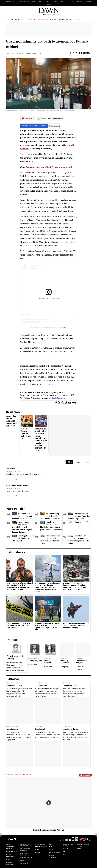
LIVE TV (14, 1)
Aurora (48, 1)
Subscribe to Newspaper (25, 845)
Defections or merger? (81, 662)
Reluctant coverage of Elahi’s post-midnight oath (49, 167)
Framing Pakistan (48, 662)
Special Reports (54, 852)
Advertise (64, 1)
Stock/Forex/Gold (41, 847)
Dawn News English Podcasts (18, 774)
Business (69, 19)
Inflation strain (41, 685)
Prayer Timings (40, 844)
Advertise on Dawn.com (25, 854)
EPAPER (8, 1)
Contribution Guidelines (11, 848)
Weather (37, 850)
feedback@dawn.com (58, 398)
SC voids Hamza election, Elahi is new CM (26, 433)
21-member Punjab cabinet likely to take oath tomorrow (12, 421)
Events (71, 1)
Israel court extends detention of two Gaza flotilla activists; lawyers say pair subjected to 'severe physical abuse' (20, 586)
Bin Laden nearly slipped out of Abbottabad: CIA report (50, 516)
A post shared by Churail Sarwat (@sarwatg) (48, 327)
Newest (78, 462)
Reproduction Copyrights (25, 850)
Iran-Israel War (43, 19)
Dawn (50, 844)
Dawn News (52, 858)
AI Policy (9, 854)
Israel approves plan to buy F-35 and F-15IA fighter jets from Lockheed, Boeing (76, 625)
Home (12, 19)
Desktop (37, 852)
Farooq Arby (64, 667)
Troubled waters (70, 685)
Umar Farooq (10, 54)
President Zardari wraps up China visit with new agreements (79, 516)
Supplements (80, 1)
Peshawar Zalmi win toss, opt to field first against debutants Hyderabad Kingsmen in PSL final (47, 627)
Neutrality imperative (64, 662)
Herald (41, 1)
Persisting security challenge (15, 657)
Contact (9, 844)
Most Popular (16, 509)
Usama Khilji (33, 665)
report (42, 348)
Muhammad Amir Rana (14, 663)
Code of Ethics (12, 852)
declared (47, 141)
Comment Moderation (10, 863)
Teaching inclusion (71, 729)
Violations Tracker (28, 19)
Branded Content (26, 858)
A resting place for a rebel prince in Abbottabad (23, 538)
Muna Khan (48, 667)
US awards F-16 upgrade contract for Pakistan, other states (22, 516)
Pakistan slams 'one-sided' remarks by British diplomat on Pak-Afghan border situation (22, 527)
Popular (87, 462)
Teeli (64, 854)
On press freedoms (14, 685)
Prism (50, 847)
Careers (89, 1)
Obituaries (49, 4)
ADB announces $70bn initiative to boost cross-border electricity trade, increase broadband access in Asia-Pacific (47, 587)
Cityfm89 (65, 849)
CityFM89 (55, 1)
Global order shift (81, 522)
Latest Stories (16, 552)
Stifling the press (35, 661)
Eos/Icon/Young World (68, 845)
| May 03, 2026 (48, 15)
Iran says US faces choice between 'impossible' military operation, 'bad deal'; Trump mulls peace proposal (75, 586)
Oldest (69, 462)
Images (34, 1)
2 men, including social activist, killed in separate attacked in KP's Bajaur (19, 625)
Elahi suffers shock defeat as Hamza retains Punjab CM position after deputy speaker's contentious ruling (41, 439)
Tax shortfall (40, 729)
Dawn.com (19, 54)
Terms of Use (11, 857)
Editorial (13, 679)
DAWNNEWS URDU (24, 1)
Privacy (9, 860)
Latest (17, 19)
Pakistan (53, 19)
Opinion (61, 19)
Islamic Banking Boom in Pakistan (49, 830)
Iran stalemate (12, 729)
